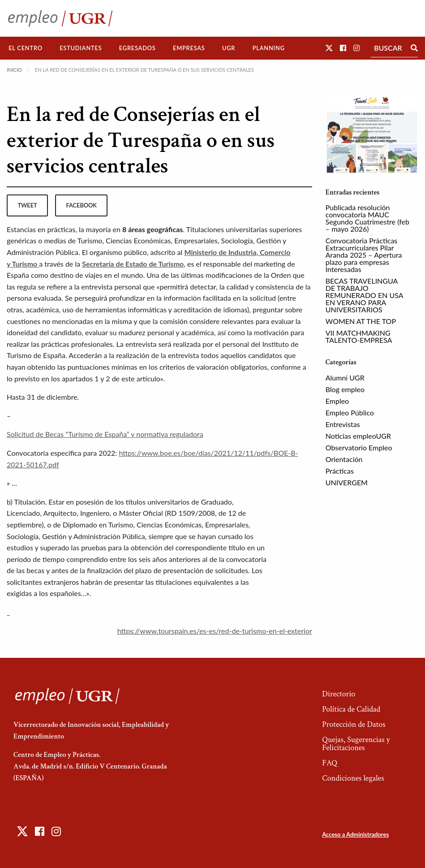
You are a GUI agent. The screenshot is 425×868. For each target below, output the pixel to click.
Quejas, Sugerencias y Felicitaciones (356, 744)
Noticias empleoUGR (358, 436)
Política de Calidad (351, 709)
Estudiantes (81, 48)
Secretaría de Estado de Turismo (133, 264)
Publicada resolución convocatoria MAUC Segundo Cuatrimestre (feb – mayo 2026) (367, 218)
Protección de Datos (354, 724)
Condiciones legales (353, 778)
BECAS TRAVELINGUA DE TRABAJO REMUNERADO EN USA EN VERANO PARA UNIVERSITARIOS (364, 295)
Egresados (137, 48)
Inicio (14, 70)
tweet (27, 205)
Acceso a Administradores (355, 834)
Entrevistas (343, 424)
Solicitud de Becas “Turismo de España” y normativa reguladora (105, 434)
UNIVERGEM (347, 482)
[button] (329, 48)
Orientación (344, 459)
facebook (82, 205)
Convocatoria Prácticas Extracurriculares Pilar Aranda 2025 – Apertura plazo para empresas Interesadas (364, 255)
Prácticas (340, 471)
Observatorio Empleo (359, 447)
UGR (229, 48)
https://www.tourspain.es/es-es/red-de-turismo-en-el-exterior (215, 631)
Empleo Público (350, 412)
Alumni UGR (345, 378)
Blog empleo (345, 389)
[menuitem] (26, 48)
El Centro (26, 48)
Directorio (339, 694)
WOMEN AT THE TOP (361, 321)
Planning (269, 48)
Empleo (337, 401)
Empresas (189, 48)
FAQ (330, 763)
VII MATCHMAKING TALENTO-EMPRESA (359, 336)
